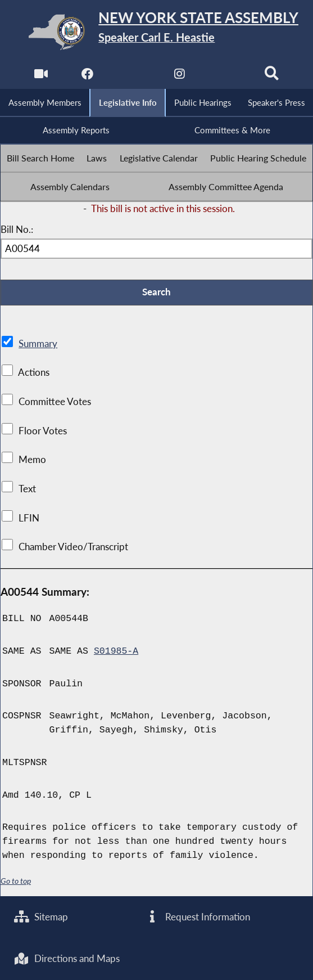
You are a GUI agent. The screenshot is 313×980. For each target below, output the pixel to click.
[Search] (272, 76)
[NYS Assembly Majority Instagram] (180, 76)
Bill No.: (17, 231)
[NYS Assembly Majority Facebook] (87, 76)
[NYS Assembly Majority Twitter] (133, 76)
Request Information (198, 917)
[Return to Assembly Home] (157, 32)
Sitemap (41, 917)
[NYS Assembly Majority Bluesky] (226, 76)
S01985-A (116, 652)
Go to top (16, 882)
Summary (38, 345)
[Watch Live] (41, 76)
